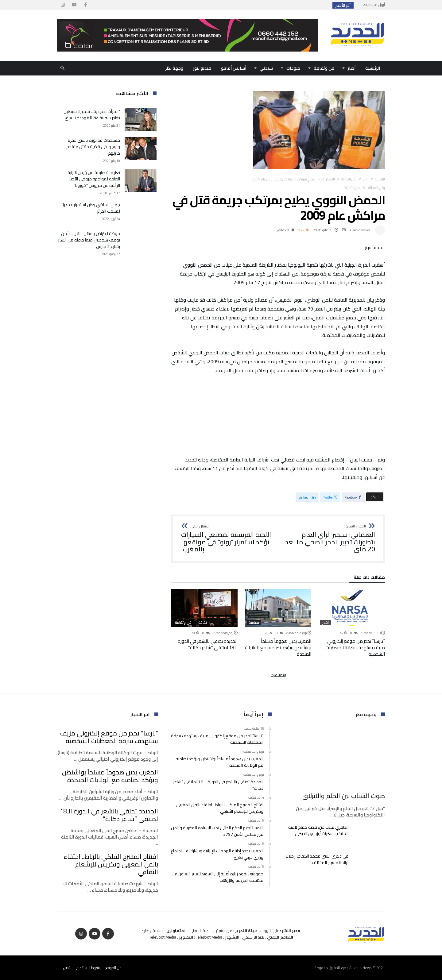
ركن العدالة (349, 179)
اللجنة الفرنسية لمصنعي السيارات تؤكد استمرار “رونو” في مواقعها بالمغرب (228, 539)
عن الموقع (114, 968)
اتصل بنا (65, 968)
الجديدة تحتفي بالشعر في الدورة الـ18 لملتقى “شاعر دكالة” (208, 644)
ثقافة (203, 623)
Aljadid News (360, 230)
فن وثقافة (183, 623)
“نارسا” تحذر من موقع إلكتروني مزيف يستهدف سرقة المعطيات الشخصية (355, 648)
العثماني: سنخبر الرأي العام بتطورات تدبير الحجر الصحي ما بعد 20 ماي (329, 539)
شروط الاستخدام (88, 968)
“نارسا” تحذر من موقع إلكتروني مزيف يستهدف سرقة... (279, 5)
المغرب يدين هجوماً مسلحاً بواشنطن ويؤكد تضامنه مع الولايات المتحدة (278, 648)
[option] (352, 623)
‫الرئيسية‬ (380, 179)
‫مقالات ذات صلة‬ (369, 578)
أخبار (366, 179)
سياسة (254, 623)
